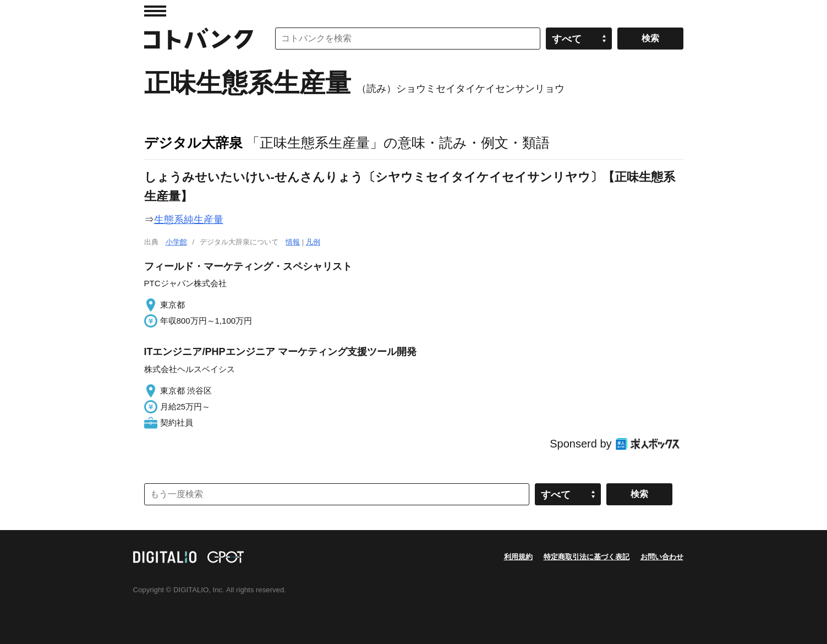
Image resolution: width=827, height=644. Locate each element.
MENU (155, 11)
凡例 (313, 242)
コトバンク (199, 39)
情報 (293, 242)
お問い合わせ (662, 557)
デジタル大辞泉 (193, 143)
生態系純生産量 (189, 220)
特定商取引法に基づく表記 (587, 557)
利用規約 (518, 557)
